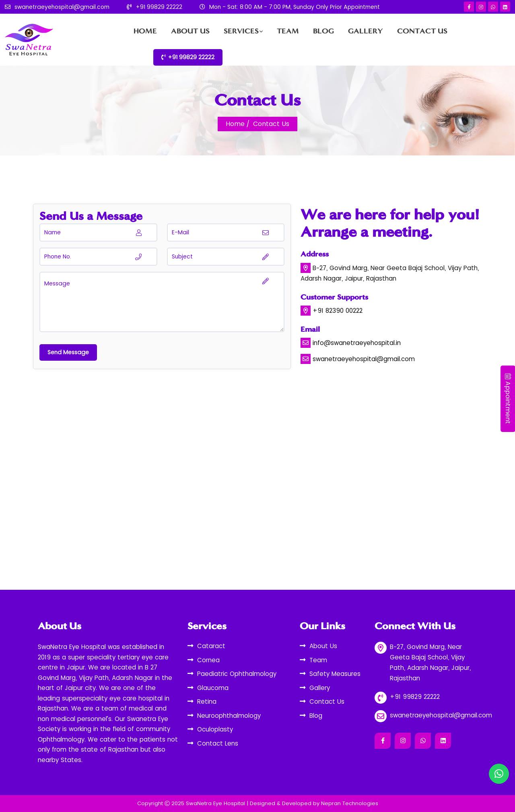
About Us (190, 31)
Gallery (366, 31)
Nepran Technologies (350, 803)
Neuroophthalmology (229, 716)
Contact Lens (218, 743)
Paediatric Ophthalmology (237, 674)
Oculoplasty (215, 729)
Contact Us (422, 31)
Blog (323, 31)
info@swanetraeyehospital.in (357, 343)
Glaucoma (213, 688)
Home (145, 31)
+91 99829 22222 (159, 7)
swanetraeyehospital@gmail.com (62, 7)
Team (288, 31)
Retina (207, 701)
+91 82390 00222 (338, 311)
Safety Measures (335, 674)
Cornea (208, 660)
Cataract (211, 646)
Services (241, 31)
